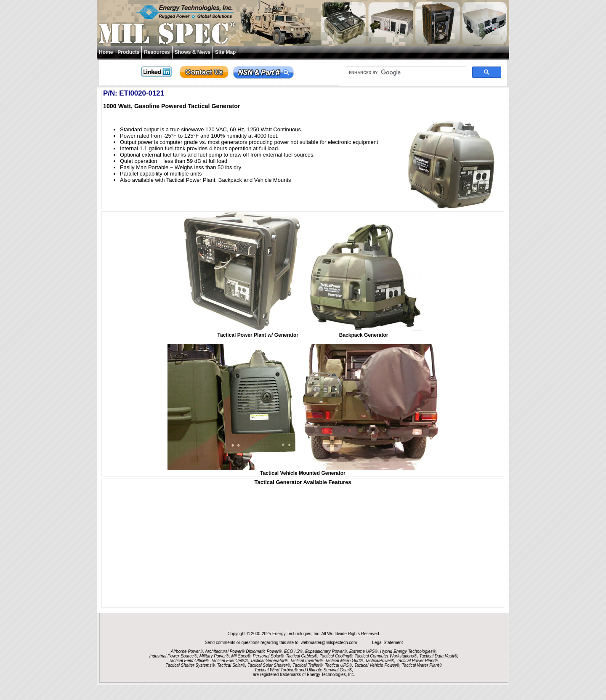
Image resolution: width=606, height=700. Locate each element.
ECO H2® (294, 651)
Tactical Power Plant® (417, 661)
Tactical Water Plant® (422, 665)
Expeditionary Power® (326, 651)
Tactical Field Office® (189, 661)
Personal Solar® (268, 656)
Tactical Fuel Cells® (229, 661)
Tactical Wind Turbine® (276, 670)
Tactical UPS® (338, 665)
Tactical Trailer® (307, 665)
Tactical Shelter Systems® (190, 665)
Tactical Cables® (302, 656)
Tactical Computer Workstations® (386, 656)
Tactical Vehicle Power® (377, 665)
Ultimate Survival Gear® (329, 670)
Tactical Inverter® (306, 661)
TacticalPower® (380, 661)
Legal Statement (387, 643)
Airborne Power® (187, 651)
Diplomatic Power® (264, 651)
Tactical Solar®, (232, 665)
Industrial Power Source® (173, 656)
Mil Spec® (241, 656)
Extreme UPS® (364, 651)
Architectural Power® (225, 651)
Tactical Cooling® (336, 656)
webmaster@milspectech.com (330, 643)
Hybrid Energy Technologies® (408, 651)
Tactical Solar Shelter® (269, 665)
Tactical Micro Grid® (344, 661)
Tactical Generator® (269, 661)
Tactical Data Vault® (439, 656)
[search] (405, 72)
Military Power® (214, 656)
